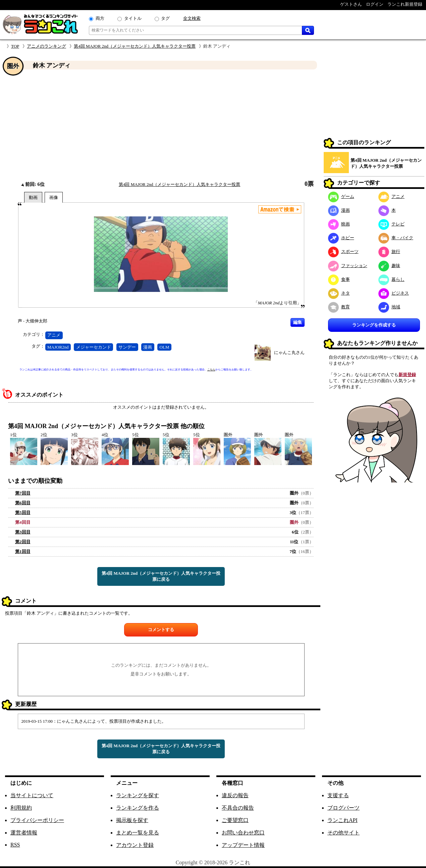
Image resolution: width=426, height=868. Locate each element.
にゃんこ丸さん (289, 352)
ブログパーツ (343, 808)
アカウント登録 (135, 845)
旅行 (389, 251)
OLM (165, 347)
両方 (100, 18)
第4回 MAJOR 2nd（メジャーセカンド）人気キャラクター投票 (135, 46)
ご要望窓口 (235, 820)
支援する (338, 795)
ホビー (341, 238)
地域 (389, 307)
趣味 (389, 266)
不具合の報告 (238, 808)
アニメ (54, 335)
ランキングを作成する (374, 325)
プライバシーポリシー (37, 820)
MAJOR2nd (58, 347)
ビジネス (394, 293)
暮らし (391, 279)
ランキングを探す (138, 795)
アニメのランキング (46, 46)
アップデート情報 (243, 845)
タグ (165, 18)
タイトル (133, 18)
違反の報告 (235, 795)
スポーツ (343, 251)
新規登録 (407, 375)
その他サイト (343, 833)
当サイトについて (32, 795)
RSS (15, 845)
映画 (339, 224)
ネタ (339, 293)
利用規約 (21, 808)
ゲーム (341, 196)
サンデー (127, 347)
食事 (339, 279)
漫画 (148, 347)
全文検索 (192, 18)
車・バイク (396, 238)
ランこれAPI (342, 820)
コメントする (161, 630)
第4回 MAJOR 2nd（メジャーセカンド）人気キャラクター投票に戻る (161, 576)
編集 (298, 322)
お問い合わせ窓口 (243, 833)
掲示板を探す (132, 820)
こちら (211, 370)
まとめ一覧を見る (138, 833)
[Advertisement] (161, 125)
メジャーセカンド (94, 347)
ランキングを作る (138, 808)
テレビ (391, 224)
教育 (339, 307)
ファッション (348, 266)
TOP (15, 46)
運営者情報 (24, 833)
